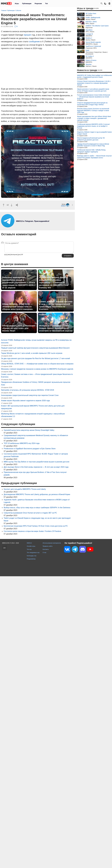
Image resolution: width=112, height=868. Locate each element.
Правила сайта (48, 546)
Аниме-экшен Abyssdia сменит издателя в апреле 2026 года (25, 401)
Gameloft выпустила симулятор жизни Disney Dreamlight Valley (29, 430)
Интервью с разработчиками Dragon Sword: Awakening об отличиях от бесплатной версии (56, 328)
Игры (17, 4)
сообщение (34, 41)
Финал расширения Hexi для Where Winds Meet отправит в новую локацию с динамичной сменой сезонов (94, 118)
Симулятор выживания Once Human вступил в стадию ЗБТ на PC (30, 513)
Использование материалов (52, 543)
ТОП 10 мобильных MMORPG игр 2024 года (22, 443)
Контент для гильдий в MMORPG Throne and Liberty (25, 489)
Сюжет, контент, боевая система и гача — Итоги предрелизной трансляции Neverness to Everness (56, 305)
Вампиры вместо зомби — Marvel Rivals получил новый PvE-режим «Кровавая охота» (94, 157)
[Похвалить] (4, 205)
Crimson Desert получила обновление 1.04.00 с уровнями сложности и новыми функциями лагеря (94, 83)
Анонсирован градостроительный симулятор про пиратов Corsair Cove (30, 395)
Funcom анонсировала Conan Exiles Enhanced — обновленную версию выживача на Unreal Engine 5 (94, 97)
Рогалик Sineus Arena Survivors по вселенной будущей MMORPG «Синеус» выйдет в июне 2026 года (93, 111)
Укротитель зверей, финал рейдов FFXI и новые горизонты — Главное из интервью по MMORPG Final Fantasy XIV (54, 282)
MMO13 (29, 543)
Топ (46, 4)
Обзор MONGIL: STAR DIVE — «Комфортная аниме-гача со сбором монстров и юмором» (18, 307)
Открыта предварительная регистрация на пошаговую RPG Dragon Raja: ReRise (92, 104)
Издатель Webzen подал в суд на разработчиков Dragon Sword (94, 133)
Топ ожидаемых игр (33, 553)
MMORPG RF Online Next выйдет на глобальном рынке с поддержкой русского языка (94, 76)
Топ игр (29, 549)
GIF (22, 255)
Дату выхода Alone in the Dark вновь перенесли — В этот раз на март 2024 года (36, 467)
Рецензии (38, 4)
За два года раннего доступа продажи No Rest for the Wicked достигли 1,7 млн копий (35, 358)
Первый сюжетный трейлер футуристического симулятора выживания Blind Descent (35, 348)
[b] (5, 255)
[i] (7, 255)
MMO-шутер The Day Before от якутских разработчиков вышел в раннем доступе (37, 462)
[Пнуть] (12, 205)
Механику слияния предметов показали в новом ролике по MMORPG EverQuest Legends (37, 369)
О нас (45, 553)
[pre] (19, 255)
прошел (27, 35)
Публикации (27, 4)
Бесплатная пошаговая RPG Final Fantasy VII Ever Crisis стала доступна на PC (36, 526)
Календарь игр (32, 556)
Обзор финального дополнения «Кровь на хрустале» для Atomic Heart (19, 328)
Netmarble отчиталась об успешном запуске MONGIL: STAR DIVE (28, 390)
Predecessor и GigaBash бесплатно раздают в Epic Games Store (30, 449)
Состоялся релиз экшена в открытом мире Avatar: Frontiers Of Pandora (32, 531)
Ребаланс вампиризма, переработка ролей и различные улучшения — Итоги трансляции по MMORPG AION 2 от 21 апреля (19, 282)
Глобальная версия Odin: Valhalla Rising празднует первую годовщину (91, 151)
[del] (9, 255)
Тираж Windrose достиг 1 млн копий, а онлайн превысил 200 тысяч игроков (32, 353)
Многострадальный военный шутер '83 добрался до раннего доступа (91, 139)
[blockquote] (14, 255)
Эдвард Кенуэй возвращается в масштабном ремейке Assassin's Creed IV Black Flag (93, 145)
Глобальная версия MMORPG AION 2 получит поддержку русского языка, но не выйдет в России (93, 126)
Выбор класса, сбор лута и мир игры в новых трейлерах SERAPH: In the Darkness (37, 508)
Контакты (46, 549)
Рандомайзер (31, 559)
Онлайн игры (31, 546)
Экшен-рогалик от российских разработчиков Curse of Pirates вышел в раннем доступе (93, 90)
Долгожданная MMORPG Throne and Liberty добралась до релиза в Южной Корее (37, 494)
